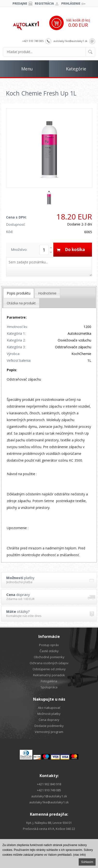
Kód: (10, 232)
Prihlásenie (71, 3)
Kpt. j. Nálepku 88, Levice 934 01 (49, 823)
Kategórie (76, 69)
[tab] (19, 293)
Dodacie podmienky (49, 726)
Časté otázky (49, 651)
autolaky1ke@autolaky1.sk (70, 41)
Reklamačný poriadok (49, 675)
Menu (27, 69)
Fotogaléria (49, 681)
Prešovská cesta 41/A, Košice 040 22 (49, 829)
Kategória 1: (16, 333)
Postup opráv (49, 645)
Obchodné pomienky (49, 657)
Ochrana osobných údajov (49, 663)
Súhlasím (87, 862)
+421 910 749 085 (33, 41)
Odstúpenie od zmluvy (49, 669)
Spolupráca (49, 687)
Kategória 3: (16, 347)
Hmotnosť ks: (17, 327)
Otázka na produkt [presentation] (21, 303)
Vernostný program (49, 732)
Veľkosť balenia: (19, 360)
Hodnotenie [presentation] (47, 293)
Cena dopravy (49, 720)
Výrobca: (13, 354)
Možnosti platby (49, 714)
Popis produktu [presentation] (19, 293)
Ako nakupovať (49, 708)
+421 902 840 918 (49, 784)
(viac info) (79, 855)
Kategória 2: (16, 340)
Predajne (20, 3)
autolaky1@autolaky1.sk (49, 796)
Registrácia (44, 3)
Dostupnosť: (16, 224)
